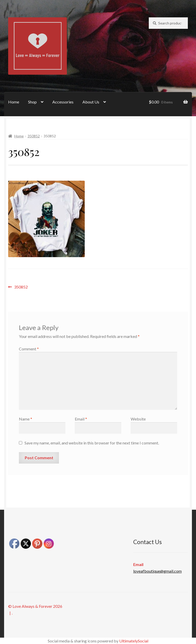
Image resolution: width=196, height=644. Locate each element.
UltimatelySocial (134, 641)
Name (26, 419)
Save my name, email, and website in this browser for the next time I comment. (92, 443)
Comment (29, 349)
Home (14, 102)
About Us (91, 102)
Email (81, 419)
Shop (32, 102)
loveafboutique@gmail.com (157, 571)
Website (138, 419)
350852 (34, 136)
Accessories (63, 102)
